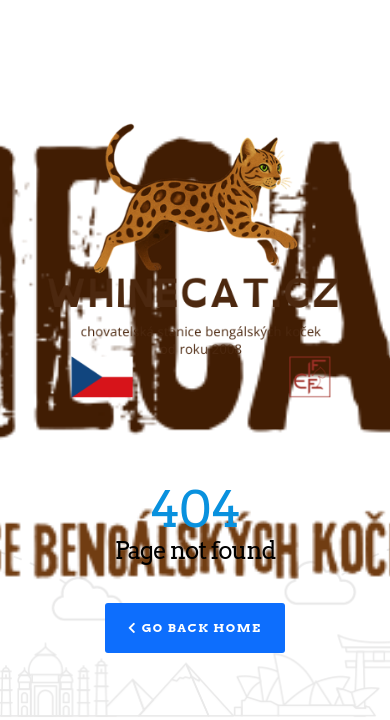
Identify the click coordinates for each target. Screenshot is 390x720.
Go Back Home (194, 627)
